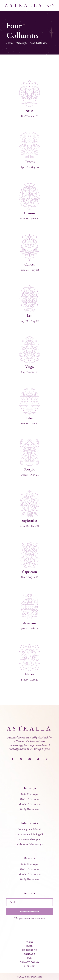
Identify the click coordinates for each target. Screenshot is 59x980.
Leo (30, 316)
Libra (30, 418)
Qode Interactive (34, 977)
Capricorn (29, 572)
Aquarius (29, 623)
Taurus (30, 162)
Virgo (30, 367)
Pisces (29, 674)
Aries (29, 111)
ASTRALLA (24, 5)
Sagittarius (29, 520)
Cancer (30, 264)
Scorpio (30, 469)
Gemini (29, 213)
